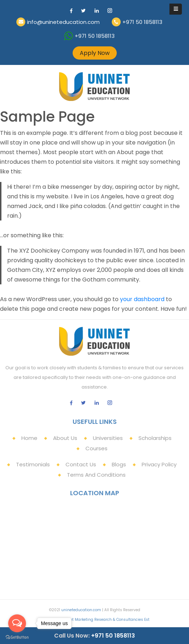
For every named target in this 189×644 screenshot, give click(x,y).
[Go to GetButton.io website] (17, 637)
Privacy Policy (159, 464)
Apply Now (95, 53)
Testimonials (33, 464)
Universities (108, 438)
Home (29, 438)
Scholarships (155, 438)
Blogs (119, 464)
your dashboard (142, 299)
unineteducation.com (81, 610)
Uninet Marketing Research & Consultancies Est (106, 620)
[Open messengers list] (17, 623)
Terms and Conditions (96, 475)
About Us (65, 438)
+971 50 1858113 (142, 22)
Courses (96, 448)
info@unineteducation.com (63, 22)
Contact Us (81, 464)
